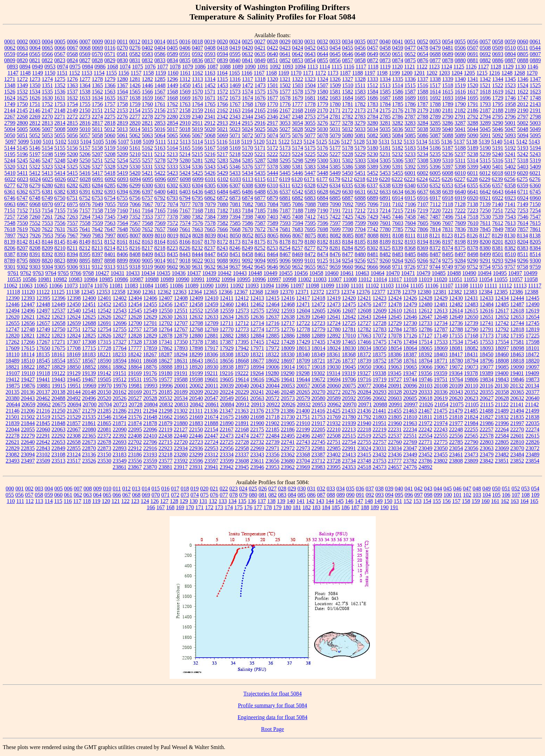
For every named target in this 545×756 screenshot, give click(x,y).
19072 (456, 367)
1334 (385, 79)
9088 (222, 261)
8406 (122, 254)
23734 (349, 461)
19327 (364, 373)
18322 (272, 354)
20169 (135, 392)
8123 (447, 235)
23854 (532, 461)
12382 (455, 292)
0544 (535, 48)
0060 (523, 42)
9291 (485, 261)
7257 (10, 217)
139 (281, 501)
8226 (185, 248)
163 (515, 501)
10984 (91, 279)
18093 (487, 348)
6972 (60, 204)
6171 (310, 179)
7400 (260, 217)
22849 (58, 448)
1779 (323, 104)
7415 (323, 217)
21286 (120, 411)
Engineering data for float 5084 (273, 717)
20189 (181, 392)
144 (330, 501)
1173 (333, 73)
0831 (135, 60)
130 (194, 501)
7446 (398, 217)
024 (243, 489)
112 (29, 501)
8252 (260, 248)
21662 (165, 417)
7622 (47, 229)
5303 (360, 160)
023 (234, 489)
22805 (502, 442)
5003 (535, 123)
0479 (435, 48)
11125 (58, 292)
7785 (398, 229)
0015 (172, 42)
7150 (535, 204)
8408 (135, 254)
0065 (48, 48)
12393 (28, 298)
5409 (535, 167)
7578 (210, 223)
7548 (10, 223)
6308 (247, 185)
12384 (486, 292)
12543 (120, 311)
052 (516, 489)
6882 (298, 198)
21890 (227, 423)
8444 (197, 254)
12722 (303, 323)
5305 (385, 160)
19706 (349, 379)
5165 (185, 148)
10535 (14, 279)
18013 (303, 348)
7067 (148, 204)
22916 (150, 448)
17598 (532, 342)
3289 (485, 123)
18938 (227, 367)
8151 (97, 242)
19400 (502, 373)
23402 (334, 454)
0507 (473, 48)
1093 (288, 67)
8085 (348, 235)
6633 (385, 192)
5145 (22, 148)
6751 (72, 198)
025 (253, 489)
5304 (373, 160)
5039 (435, 129)
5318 (523, 160)
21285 (104, 411)
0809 (10, 60)
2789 (435, 117)
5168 (222, 148)
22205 (318, 429)
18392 (425, 354)
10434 (148, 273)
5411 (22, 173)
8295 (360, 248)
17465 (349, 342)
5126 (334, 142)
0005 (60, 42)
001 (19, 489)
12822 (43, 336)
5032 (348, 129)
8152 (110, 242)
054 (535, 489)
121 (116, 501)
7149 (522, 204)
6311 (285, 185)
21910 (303, 423)
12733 (425, 323)
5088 (448, 135)
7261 (47, 217)
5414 (60, 173)
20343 (456, 392)
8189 (385, 242)
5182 (398, 148)
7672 (260, 229)
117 (77, 501)
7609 (460, 223)
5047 (510, 129)
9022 (197, 261)
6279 (35, 185)
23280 (181, 454)
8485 (410, 254)
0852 (285, 60)
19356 (425, 373)
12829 (150, 336)
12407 (165, 298)
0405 (172, 48)
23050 (441, 448)
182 (307, 507)
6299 (135, 185)
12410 (211, 298)
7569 (160, 223)
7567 (135, 223)
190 (384, 507)
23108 (58, 454)
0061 (535, 42)
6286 (122, 185)
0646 (348, 54)
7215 (398, 210)
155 (437, 501)
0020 (222, 42)
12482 (456, 304)
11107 (446, 286)
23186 (135, 454)
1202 (432, 73)
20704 (105, 404)
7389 (222, 217)
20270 (318, 392)
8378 (473, 248)
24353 (349, 467)
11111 (491, 286)
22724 (211, 442)
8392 (47, 254)
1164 (222, 73)
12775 (272, 329)
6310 (272, 185)
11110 (476, 286)
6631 (360, 192)
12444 (517, 298)
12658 (58, 323)
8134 (522, 235)
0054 (448, 42)
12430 (456, 298)
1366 (110, 85)
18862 (120, 367)
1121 (410, 67)
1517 (435, 85)
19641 (288, 379)
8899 (122, 261)
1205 (470, 73)
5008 (60, 129)
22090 (120, 429)
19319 (349, 373)
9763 (38, 273)
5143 (534, 142)
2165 (260, 110)
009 (97, 489)
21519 (43, 417)
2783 (360, 117)
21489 (502, 411)
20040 (242, 386)
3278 (348, 123)
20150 (104, 392)
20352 (471, 392)
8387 (10, 254)
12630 (165, 317)
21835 (517, 417)
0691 (473, 54)
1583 (360, 92)
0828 (97, 60)
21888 (211, 423)
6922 (498, 198)
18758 (395, 361)
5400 (485, 167)
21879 (165, 423)
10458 (316, 273)
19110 (28, 373)
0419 (235, 48)
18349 (318, 354)
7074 (173, 204)
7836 (460, 229)
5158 (97, 148)
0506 (460, 48)
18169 (73, 354)
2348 (298, 117)
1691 (423, 98)
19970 (105, 386)
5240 (498, 154)
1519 (460, 85)
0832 (147, 60)
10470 (393, 273)
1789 (448, 104)
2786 (398, 117)
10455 (286, 273)
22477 (257, 436)
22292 (58, 436)
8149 (85, 242)
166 (151, 507)
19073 (471, 367)
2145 (22, 110)
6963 (10, 204)
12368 (256, 292)
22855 (74, 448)
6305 (210, 185)
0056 (473, 42)
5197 (35, 154)
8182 (323, 242)
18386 (394, 354)
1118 (373, 67)
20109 (456, 386)
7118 (448, 204)
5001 (510, 123)
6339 (398, 185)
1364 (85, 85)
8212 (85, 248)
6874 (247, 198)
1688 (398, 98)
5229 (360, 154)
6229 (485, 179)
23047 (410, 448)
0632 (247, 54)
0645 (335, 54)
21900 (257, 423)
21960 (395, 423)
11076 (101, 286)
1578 (298, 92)
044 (438, 489)
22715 (165, 442)
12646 (410, 317)
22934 (181, 448)
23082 (13, 454)
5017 (172, 129)
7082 (248, 204)
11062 (11, 286)
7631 (60, 229)
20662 (44, 404)
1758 (122, 104)
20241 (257, 392)
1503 (298, 85)
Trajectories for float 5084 (272, 694)
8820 (47, 261)
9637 (235, 267)
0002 (22, 42)
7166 (172, 210)
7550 (22, 223)
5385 (335, 167)
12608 (364, 311)
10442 (225, 273)
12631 (181, 317)
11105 (417, 286)
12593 (288, 311)
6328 (310, 185)
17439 (334, 342)
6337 (373, 185)
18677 (257, 361)
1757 (110, 104)
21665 (181, 417)
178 (268, 507)
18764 (425, 361)
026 (263, 489)
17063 (364, 336)
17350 (181, 342)
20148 (89, 392)
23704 (303, 461)
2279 (160, 117)
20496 (89, 398)
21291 (135, 411)
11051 (455, 279)
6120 (297, 179)
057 (29, 495)
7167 (185, 210)
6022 (10, 179)
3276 (323, 123)
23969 (303, 467)
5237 (460, 154)
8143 (35, 242)
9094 (260, 261)
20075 (349, 386)
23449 (410, 454)
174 (229, 507)
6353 (448, 185)
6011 (473, 173)
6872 (222, 198)
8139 (10, 242)
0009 (97, 42)
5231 (385, 154)
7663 (197, 229)
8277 (310, 248)
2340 (197, 117)
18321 (257, 354)
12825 (89, 336)
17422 (272, 342)
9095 (272, 261)
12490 (532, 304)
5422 (160, 173)
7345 (110, 217)
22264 (502, 429)
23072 (532, 448)
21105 (472, 404)
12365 (210, 292)
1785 (398, 104)
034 (341, 489)
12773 (242, 329)
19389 (486, 373)
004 (49, 489)
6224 (422, 179)
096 (409, 495)
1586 (398, 92)
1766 (222, 104)
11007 (335, 279)
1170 (296, 73)
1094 (300, 67)
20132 (517, 386)
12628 (135, 317)
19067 (441, 367)
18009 (288, 348)
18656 (227, 361)
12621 (28, 317)
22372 (104, 436)
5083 (385, 135)
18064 (410, 348)
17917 (211, 348)
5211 (147, 154)
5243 (535, 154)
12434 (502, 298)
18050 (380, 348)
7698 (323, 229)
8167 (197, 242)
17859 (150, 348)
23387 (318, 454)
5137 (459, 142)
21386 (287, 411)
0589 (172, 54)
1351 (47, 85)
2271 (60, 117)
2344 (247, 117)
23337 (242, 454)
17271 (58, 342)
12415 (272, 298)
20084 (380, 386)
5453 (385, 173)
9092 (247, 261)
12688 (89, 323)
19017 (303, 367)
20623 (471, 398)
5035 (385, 129)
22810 (517, 442)
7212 (360, 210)
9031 (210, 261)
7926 (35, 235)
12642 (349, 317)
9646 (272, 267)
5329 (122, 167)
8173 (235, 242)
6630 (348, 192)
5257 (147, 160)
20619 (441, 398)
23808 (456, 461)
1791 (473, 104)
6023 (23, 179)
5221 (260, 154)
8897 (97, 261)
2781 (335, 117)
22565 (471, 436)
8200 (485, 242)
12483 (471, 304)
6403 (185, 192)
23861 (120, 467)
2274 (97, 117)
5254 (122, 160)
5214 (185, 154)
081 (263, 495)
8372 (435, 248)
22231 (395, 429)
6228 (472, 179)
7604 (410, 223)
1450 (185, 85)
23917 (181, 467)
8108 (398, 235)
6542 (298, 192)
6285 (110, 185)
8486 (423, 254)
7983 (98, 235)
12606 (334, 311)
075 (204, 495)
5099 (23, 142)
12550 (165, 311)
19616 (257, 379)
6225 (435, 179)
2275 (110, 117)
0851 (272, 60)
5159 (110, 148)
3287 (460, 123)
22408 (135, 436)
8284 (348, 248)
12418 (318, 298)
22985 (334, 448)
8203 (510, 242)
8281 (335, 248)
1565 (135, 92)
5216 (210, 154)
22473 (227, 436)
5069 (222, 135)
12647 (425, 317)
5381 (298, 167)
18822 (28, 367)
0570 (97, 54)
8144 (47, 242)
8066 (285, 235)
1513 (385, 85)
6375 (35, 192)
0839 (222, 60)
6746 (10, 198)
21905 (288, 423)
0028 (272, 42)
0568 (72, 54)
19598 (196, 379)
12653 (517, 317)
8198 (460, 242)
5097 (11, 142)
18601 (135, 361)
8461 (260, 254)
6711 (523, 192)
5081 (360, 135)
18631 (181, 361)
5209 (122, 154)
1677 (272, 98)
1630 (47, 98)
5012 (110, 129)
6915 (410, 198)
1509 (335, 85)
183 (316, 507)
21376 (257, 411)
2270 (47, 117)
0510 (510, 48)
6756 (135, 198)
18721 (318, 361)
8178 (285, 242)
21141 (517, 404)
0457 (373, 48)
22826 (532, 442)
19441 (43, 379)
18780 (456, 361)
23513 (58, 461)
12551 (181, 311)
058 (39, 495)
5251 (97, 160)
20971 (365, 404)
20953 (319, 404)
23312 (211, 454)
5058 (97, 135)
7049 (98, 204)
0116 (110, 48)
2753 (310, 117)
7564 (122, 223)
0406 (185, 48)
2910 (185, 123)
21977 (456, 423)
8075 (310, 235)
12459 (211, 304)
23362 (288, 454)
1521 (485, 85)
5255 (135, 160)
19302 (318, 373)
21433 (349, 411)
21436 (364, 411)
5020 (210, 129)
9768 (88, 273)
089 (341, 495)
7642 (97, 229)
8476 (335, 254)
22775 (441, 442)
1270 (532, 73)
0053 (435, 42)
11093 (252, 286)
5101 (48, 142)
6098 (185, 179)
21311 (196, 411)
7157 (85, 210)
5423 (172, 173)
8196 (435, 242)
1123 (434, 67)
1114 (325, 67)
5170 (247, 148)
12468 (288, 304)
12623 (58, 317)
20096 (410, 386)
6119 (284, 179)
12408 (181, 298)
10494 (485, 273)
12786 (425, 329)
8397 (97, 254)
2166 (272, 110)
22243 (441, 429)
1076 (150, 67)
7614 (523, 223)
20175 (150, 392)
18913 (181, 367)
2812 (35, 123)
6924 (523, 198)
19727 (395, 379)
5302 (348, 160)
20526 (120, 398)
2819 (122, 123)
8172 (222, 242)
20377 (532, 392)
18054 (395, 348)
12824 (74, 336)
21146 (13, 411)
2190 (523, 110)
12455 (150, 304)
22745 (318, 442)
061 (68, 495)
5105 (98, 142)
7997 (110, 235)
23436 (395, 454)
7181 (210, 210)
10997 (274, 279)
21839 (13, 423)
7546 (523, 217)
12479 (410, 304)
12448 (43, 304)
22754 (349, 442)
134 (233, 501)
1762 (172, 104)
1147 (13, 73)
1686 (373, 98)
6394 (122, 192)
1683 (335, 98)
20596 (364, 398)
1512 (373, 85)
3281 (385, 123)
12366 (226, 292)
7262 (60, 217)
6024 (35, 179)
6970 (48, 204)
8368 (410, 248)
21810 (410, 417)
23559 (150, 461)
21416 (318, 411)
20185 (165, 392)
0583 (147, 54)
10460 (332, 273)
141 (301, 501)
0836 (197, 60)
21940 (364, 423)
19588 (181, 379)
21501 (13, 417)
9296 (523, 261)
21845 (43, 423)
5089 (460, 135)
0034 (348, 42)
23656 (272, 461)
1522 (498, 85)
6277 (10, 185)
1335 (398, 79)
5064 (160, 135)
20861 (212, 404)
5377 (260, 167)
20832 (166, 404)
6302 (172, 185)
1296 (172, 79)
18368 (349, 354)
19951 (74, 386)
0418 (222, 48)
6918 (448, 198)
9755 (497, 267)
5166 (197, 148)
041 (409, 489)
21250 (58, 411)
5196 (22, 154)
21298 (165, 411)
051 (506, 489)
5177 (335, 148)
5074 (272, 135)
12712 (242, 323)
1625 (22, 98)
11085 (161, 286)
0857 (348, 60)
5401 (498, 167)
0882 (485, 60)
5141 (509, 142)
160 (486, 501)
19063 (395, 367)
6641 (473, 192)
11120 (28, 292)
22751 (334, 442)
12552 (196, 311)
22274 (532, 429)
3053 (285, 123)
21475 (440, 411)
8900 (135, 261)
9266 (423, 261)
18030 (349, 348)
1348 (10, 85)
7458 (410, 217)
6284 (97, 185)
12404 (135, 298)
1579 (310, 92)
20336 (441, 392)
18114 (28, 354)
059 (49, 495)
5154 (47, 148)
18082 (471, 348)
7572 (172, 223)
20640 (532, 398)
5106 (111, 142)
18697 (288, 361)
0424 (298, 48)
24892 (425, 467)
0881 (473, 60)
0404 (160, 48)
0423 (285, 48)
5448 (323, 173)
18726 (334, 361)
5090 (473, 135)
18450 (486, 354)
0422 (272, 48)
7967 (73, 235)
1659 (147, 98)
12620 (13, 317)
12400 (89, 298)
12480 (425, 304)
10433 (133, 273)
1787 (423, 104)
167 (161, 507)
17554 (502, 342)
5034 (373, 129)
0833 (160, 60)
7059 (123, 204)
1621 (510, 92)
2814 (60, 123)
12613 (441, 311)
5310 (448, 160)
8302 (373, 248)
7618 (10, 229)
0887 (510, 60)
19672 (318, 379)
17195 (517, 336)
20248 (288, 392)
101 (457, 495)
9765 (63, 273)
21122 (502, 404)
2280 (172, 117)
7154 (47, 210)
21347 (226, 411)
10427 (102, 273)
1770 (272, 104)
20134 (532, 386)
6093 (123, 179)
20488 (58, 398)
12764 (165, 329)
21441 (379, 411)
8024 (185, 235)
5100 (36, 142)
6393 (110, 192)
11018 (410, 279)
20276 (349, 392)
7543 (510, 217)
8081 (323, 235)
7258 (22, 217)
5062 (135, 135)
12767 (181, 329)
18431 (471, 354)
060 (58, 495)
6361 (10, 192)
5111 (161, 142)
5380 (285, 167)
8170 (210, 242)
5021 (222, 129)
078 (234, 495)
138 (271, 501)
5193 (523, 148)
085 (302, 495)
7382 (197, 217)
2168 (298, 110)
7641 (85, 229)
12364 (195, 292)
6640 (460, 192)
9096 (285, 261)
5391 (398, 167)
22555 (441, 436)
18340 (303, 354)
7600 (373, 223)
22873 (104, 448)
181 (297, 507)
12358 (119, 292)
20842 (197, 404)
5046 (498, 129)
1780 (335, 104)
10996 (259, 279)
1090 (250, 67)
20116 (486, 386)
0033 (335, 42)
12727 (364, 323)
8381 (498, 248)
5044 (473, 129)
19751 (441, 379)
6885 (335, 198)
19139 (89, 373)
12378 (394, 292)
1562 (97, 92)
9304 (48, 267)
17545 (471, 342)
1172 (321, 73)
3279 (360, 123)
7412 (310, 217)
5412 (35, 173)
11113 (520, 286)
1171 (308, 73)
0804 (510, 54)
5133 (409, 142)
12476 (364, 304)
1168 (271, 73)
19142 (104, 373)
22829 (13, 448)
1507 (323, 85)
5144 (10, 148)
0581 (122, 54)
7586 (247, 223)
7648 (122, 229)
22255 (471, 429)
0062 (10, 48)
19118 (43, 373)
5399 (473, 167)
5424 (185, 173)
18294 (180, 354)
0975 (75, 67)
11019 (425, 279)
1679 (298, 98)
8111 (410, 235)
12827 (120, 336)
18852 (89, 367)
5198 (47, 154)
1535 (47, 92)
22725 (227, 442)
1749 (10, 104)
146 (349, 501)
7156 (72, 210)
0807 (535, 54)
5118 (234, 142)
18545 (43, 361)
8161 (122, 242)
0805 (523, 54)
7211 (347, 210)
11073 (71, 286)
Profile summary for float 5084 (272, 705)
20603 (395, 398)
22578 (487, 436)
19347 (410, 373)
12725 (349, 323)
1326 (335, 79)
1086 (200, 67)
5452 (373, 173)
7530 (485, 217)
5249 (72, 160)
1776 (285, 104)
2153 (122, 110)
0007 (85, 42)
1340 (460, 79)
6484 (222, 192)
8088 (373, 235)
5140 (497, 142)
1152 (75, 73)
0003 (35, 42)
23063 (487, 448)
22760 (395, 442)
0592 (197, 54)
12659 (74, 323)
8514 (535, 254)
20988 (380, 404)
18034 (364, 348)
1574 (247, 92)
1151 (62, 73)
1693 (448, 98)
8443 (185, 254)
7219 (423, 210)
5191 (498, 148)
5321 (22, 167)
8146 (72, 242)
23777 (395, 461)
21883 (196, 423)
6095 (148, 179)
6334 (335, 185)
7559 (97, 223)
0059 (510, 42)
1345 (510, 79)
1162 (198, 73)
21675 (227, 417)
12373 (333, 292)
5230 (373, 154)
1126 (471, 67)
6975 (73, 204)
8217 (147, 248)
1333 (373, 79)
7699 (335, 229)
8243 (222, 248)
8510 (510, 254)
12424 (395, 298)
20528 (150, 398)
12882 (227, 336)
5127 (347, 142)
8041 (223, 235)
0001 (10, 42)
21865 (104, 423)
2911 (197, 123)
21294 (150, 411)
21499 (532, 411)
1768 (247, 104)
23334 (227, 454)
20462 (43, 398)
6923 (510, 198)
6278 (22, 185)
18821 (13, 367)
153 (417, 501)
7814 (435, 229)
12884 (257, 336)
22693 (120, 442)
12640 (318, 317)
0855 (323, 60)
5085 (410, 135)
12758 (150, 329)
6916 (423, 198)
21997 (517, 423)
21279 (89, 411)
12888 (303, 336)
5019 (197, 129)
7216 (410, 210)
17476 (395, 342)
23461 (456, 454)
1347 (535, 79)
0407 (197, 48)
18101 (532, 348)
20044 (272, 386)
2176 (398, 110)
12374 (348, 292)
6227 (460, 179)
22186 (288, 429)
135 (242, 501)
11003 (320, 279)
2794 (485, 117)
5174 (298, 148)
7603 (398, 223)
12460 (227, 304)
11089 (192, 286)
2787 (410, 117)
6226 (447, 179)
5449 (335, 173)
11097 (297, 286)
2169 (310, 110)
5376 (247, 167)
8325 (385, 248)
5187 (448, 148)
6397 (147, 192)
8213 (97, 248)
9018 (185, 261)
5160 (122, 148)
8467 (285, 254)
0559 (10, 54)
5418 (110, 173)
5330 (135, 167)
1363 (72, 85)
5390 (385, 167)
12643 (364, 317)
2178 (410, 110)
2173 (360, 110)
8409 (147, 254)
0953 (50, 67)
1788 (435, 104)
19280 (272, 373)
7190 (323, 210)
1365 (97, 85)
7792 (410, 229)
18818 (517, 361)
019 (195, 489)
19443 (58, 379)
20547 (211, 398)
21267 (74, 411)
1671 (210, 98)
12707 (181, 323)
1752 (47, 104)
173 (219, 507)
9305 (60, 267)
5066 (185, 135)
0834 (172, 60)
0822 (47, 60)
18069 (441, 348)
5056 (72, 135)
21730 (288, 417)
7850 (510, 229)
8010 (160, 235)
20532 (165, 398)
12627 (120, 317)
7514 (460, 217)
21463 (410, 411)
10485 (439, 273)
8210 (60, 248)
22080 (89, 429)
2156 (160, 110)
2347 (285, 117)
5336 (197, 167)
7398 (247, 217)
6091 (98, 179)
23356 (272, 454)
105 (496, 495)
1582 (348, 92)
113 (39, 501)
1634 (97, 98)
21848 (58, 423)
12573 (242, 311)
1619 (498, 92)
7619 (22, 229)
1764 (197, 104)
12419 (334, 298)
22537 (395, 436)
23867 (135, 467)
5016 (160, 129)
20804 (151, 404)
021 (214, 489)
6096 (160, 179)
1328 (360, 79)
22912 (135, 448)
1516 (423, 85)
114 (48, 501)
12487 (517, 304)
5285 (247, 160)
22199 (303, 429)
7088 (310, 204)
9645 (260, 267)
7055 (110, 204)
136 (252, 501)
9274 (435, 261)
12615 (471, 311)
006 (68, 489)
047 (467, 489)
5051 (22, 135)
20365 (517, 392)
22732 (257, 442)
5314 (473, 160)
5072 (247, 135)
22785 (456, 442)
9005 (147, 261)
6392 (97, 192)
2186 (473, 110)
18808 (502, 361)
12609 (380, 311)
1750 (22, 104)
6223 (410, 179)
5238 (473, 154)
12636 (257, 317)
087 (321, 495)
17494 (410, 342)
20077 (364, 386)
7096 (373, 204)
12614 (456, 311)
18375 (379, 354)
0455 (348, 48)
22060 (43, 429)
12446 (13, 304)
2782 (348, 117)
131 (203, 501)
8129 (497, 235)
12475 (349, 304)
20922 (273, 404)
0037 (373, 42)
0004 (47, 42)
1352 (60, 85)
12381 (440, 292)
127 (164, 501)
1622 (523, 92)
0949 (38, 67)
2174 (373, 110)
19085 (502, 367)
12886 (288, 336)
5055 (60, 135)
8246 (235, 248)
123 (135, 501)
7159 (110, 210)
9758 (522, 267)
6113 (248, 179)
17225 (532, 336)
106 (506, 495)
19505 (104, 379)
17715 (89, 348)
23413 (349, 454)
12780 (334, 329)
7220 (435, 210)
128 (174, 501)
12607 (349, 311)
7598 (348, 223)
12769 (211, 329)
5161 (135, 148)
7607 (448, 223)
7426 (360, 217)
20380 (13, 398)
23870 (150, 467)
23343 (257, 454)
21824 (471, 417)
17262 (13, 342)
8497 (460, 254)
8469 (298, 254)
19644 (303, 379)
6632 (373, 192)
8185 (360, 242)
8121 (435, 235)
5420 (135, 173)
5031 (335, 129)
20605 (410, 398)
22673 (89, 442)
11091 (222, 286)
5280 (185, 160)
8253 (272, 248)
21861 (89, 423)
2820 (135, 123)
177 (258, 507)
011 (117, 489)
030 (302, 489)
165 (534, 501)
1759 (135, 104)
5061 (122, 135)
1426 (135, 85)
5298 (298, 160)
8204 (523, 242)
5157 (85, 148)
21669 (196, 417)
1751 (35, 104)
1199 (394, 73)
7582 (222, 223)
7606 (435, 223)
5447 (310, 173)
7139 (485, 204)
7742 (373, 229)
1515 (410, 85)
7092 (348, 204)
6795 (197, 198)
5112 (173, 142)
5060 (110, 135)
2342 (222, 117)
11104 (402, 286)
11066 (56, 286)
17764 (120, 348)
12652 (502, 317)
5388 (360, 167)
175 (238, 507)
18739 (364, 361)
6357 (498, 185)
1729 (498, 98)
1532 (22, 92)
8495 (448, 254)
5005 (22, 129)
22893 (120, 448)
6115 (260, 179)
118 (87, 501)
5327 (97, 167)
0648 (360, 54)
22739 (272, 442)
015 (156, 489)
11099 (327, 286)
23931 (196, 467)
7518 (473, 217)
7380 (185, 217)
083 (282, 495)
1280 (122, 79)
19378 (471, 373)
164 (524, 501)
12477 (380, 304)
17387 (227, 342)
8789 (10, 261)
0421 (260, 48)
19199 (196, 373)
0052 (423, 42)
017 (175, 489)
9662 (360, 267)
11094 (267, 286)
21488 (486, 411)
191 (394, 507)
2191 (535, 110)
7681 (285, 229)
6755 (122, 198)
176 (248, 507)
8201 (498, 242)
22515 (349, 436)
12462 (257, 304)
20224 (227, 392)
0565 (35, 54)
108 (526, 495)
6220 (385, 179)
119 (96, 501)
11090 (207, 286)
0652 (410, 54)
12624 (74, 317)
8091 (385, 235)
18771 (441, 361)
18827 (43, 367)
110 (11, 501)
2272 (72, 117)
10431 (117, 273)
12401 (104, 298)
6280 (47, 185)
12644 (380, 317)
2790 (448, 117)
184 (326, 507)
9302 (23, 267)
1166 (247, 73)
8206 (10, 248)
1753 (60, 104)
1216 (495, 73)
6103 (235, 179)
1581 (335, 92)
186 (345, 507)
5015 (147, 129)
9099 (298, 261)
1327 (348, 79)
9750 (460, 267)
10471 (408, 273)
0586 (160, 54)
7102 (398, 204)
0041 (398, 42)
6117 (272, 179)
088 (331, 495)
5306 (398, 160)
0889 (535, 60)
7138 (472, 204)
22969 (257, 448)
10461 (347, 273)
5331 (147, 167)
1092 (275, 67)
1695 (473, 98)
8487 (435, 254)
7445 (385, 217)
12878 (165, 336)
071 (165, 495)
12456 (165, 304)
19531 (135, 379)
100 (448, 495)
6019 (510, 173)
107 (516, 495)
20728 (136, 404)
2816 (85, 123)
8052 (248, 235)
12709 (211, 323)
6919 (460, 198)
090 (350, 495)
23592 (181, 461)
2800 (22, 123)
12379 (409, 292)
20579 (303, 398)
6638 (435, 192)
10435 (163, 273)
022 (224, 489)
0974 (63, 67)
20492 (74, 398)
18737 (349, 361)
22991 (349, 448)
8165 (172, 242)
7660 (172, 229)
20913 (258, 404)
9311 (85, 267)
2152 (110, 110)
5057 (85, 135)
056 (19, 495)
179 (277, 507)
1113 (313, 67)
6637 (423, 192)
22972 (288, 448)
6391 (85, 192)
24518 (364, 467)
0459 (398, 48)
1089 (238, 67)
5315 (485, 160)
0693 (498, 54)
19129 (74, 373)
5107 (123, 142)
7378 (172, 217)
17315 (104, 342)
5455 (398, 173)
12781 (349, 329)
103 (477, 495)
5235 (435, 154)
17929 (227, 348)
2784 (373, 117)
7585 (235, 223)
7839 (473, 229)
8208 (35, 248)
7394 (235, 217)
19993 (151, 386)
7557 (72, 223)
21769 (334, 417)
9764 (51, 273)
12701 (150, 323)
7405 (285, 217)
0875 (410, 60)
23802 (441, 461)
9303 (35, 267)
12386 (516, 292)
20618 (425, 398)
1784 (385, 104)
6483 (210, 192)
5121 (271, 142)
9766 (76, 273)
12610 (395, 311)
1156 (124, 73)
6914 (398, 198)
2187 (485, 110)
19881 (43, 386)
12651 (487, 317)
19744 (410, 379)
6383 (72, 192)
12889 (318, 336)
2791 (460, 117)
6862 (210, 198)
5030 (323, 129)
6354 (460, 185)
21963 (410, 423)
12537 (58, 311)
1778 (310, 104)
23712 (318, 461)
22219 (380, 429)
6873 (235, 198)
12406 (150, 298)
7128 (460, 204)
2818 (110, 123)
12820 (13, 336)
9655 (310, 267)
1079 (188, 67)
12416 (288, 298)
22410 (150, 436)
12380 (424, 292)
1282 (147, 79)
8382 (510, 248)
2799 (10, 123)
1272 (22, 79)
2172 (348, 110)
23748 (364, 461)
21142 (532, 404)
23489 (532, 454)
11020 (440, 279)
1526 (10, 92)
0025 (247, 42)
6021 (535, 173)
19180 (165, 373)
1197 (370, 73)
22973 (303, 448)
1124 (446, 67)
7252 (510, 210)
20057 (303, 386)
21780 (349, 417)
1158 (148, 73)
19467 (89, 379)
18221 (104, 354)
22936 (196, 448)
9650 (285, 267)
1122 (422, 67)
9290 (473, 261)
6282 (72, 185)
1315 (222, 79)
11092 (237, 286)
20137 (43, 392)
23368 (303, 454)
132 (213, 501)
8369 (423, 248)
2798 (535, 117)
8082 (335, 235)
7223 (473, 210)
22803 (487, 442)
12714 (257, 323)
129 (184, 501)
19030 (334, 367)
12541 (89, 311)
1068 (113, 67)
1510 (348, 85)
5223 (285, 154)
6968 (35, 204)
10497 (515, 273)
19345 (394, 373)
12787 (441, 329)
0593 (210, 54)
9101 (310, 261)
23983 (318, 467)
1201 (420, 73)
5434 (247, 173)
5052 (35, 135)
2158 (185, 110)
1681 (310, 98)
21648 (150, 417)
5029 (310, 129)
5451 (360, 173)
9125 (323, 261)
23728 (334, 461)
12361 (149, 292)
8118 (422, 235)
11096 (282, 286)
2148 (60, 110)
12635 (242, 317)
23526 (89, 461)
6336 (360, 185)
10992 (213, 279)
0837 (210, 60)
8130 (510, 235)
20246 (272, 392)
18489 (13, 361)
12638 (288, 317)
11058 (531, 279)
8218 (160, 248)
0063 (23, 48)
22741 (288, 442)
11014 (380, 279)
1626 (35, 98)
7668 (235, 229)
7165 (160, 210)
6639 (448, 192)
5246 (35, 160)
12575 (257, 311)
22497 (318, 436)
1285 (160, 79)
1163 (210, 73)
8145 (60, 242)
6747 (22, 198)
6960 (535, 198)
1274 (47, 79)
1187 (345, 73)
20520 (104, 398)
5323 (47, 167)
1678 (285, 98)
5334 (185, 167)
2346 (272, 117)
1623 (535, 92)
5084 (398, 135)
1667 (160, 98)
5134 (422, 142)
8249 (247, 248)
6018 (497, 173)
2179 (423, 110)
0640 (272, 54)
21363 (242, 411)
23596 (196, 461)
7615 (535, 223)
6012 (485, 173)
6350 (423, 185)
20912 (243, 404)
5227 (335, 154)
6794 (185, 198)
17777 (135, 348)
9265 (410, 261)
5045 (485, 129)
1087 (213, 67)
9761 (13, 273)
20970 (350, 404)
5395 (423, 167)
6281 (60, 185)
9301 (10, 267)
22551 (410, 436)
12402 (120, 298)
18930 (211, 367)
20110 (471, 386)
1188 (357, 73)
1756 (97, 104)
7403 (272, 217)
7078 (198, 204)
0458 (385, 48)
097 (418, 495)
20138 (58, 392)
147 (359, 501)
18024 (334, 348)
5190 (485, 148)
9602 (172, 267)
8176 (272, 242)
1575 (260, 92)
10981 (45, 279)
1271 (10, 79)
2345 (260, 117)
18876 (150, 367)
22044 (13, 429)
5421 (147, 173)
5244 (10, 160)
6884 (323, 198)
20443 (28, 398)
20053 (288, 386)
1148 (25, 73)
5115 (210, 142)
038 (380, 489)
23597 (211, 461)
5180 (373, 148)
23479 (487, 454)
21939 (349, 423)
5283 (222, 160)
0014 (160, 42)
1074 (125, 67)
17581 (517, 342)
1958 (510, 104)
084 (292, 495)
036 (360, 489)
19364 (456, 373)
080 (253, 495)
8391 (35, 254)
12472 (318, 304)
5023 (235, 129)
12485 (502, 304)
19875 (13, 386)
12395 (43, 298)
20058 (318, 386)
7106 (410, 204)
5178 (348, 148)
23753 (380, 461)
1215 (482, 73)
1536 (60, 92)
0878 (448, 60)
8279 (323, 248)
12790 (471, 329)
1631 (60, 98)
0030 (298, 42)
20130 (502, 386)
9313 (110, 267)
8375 (460, 248)
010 (107, 489)
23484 (517, 454)
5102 (61, 142)
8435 (172, 254)
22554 (425, 436)
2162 (222, 110)
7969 (85, 235)
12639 (303, 317)
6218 (360, 179)
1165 (234, 73)
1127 (483, 67)
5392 (410, 167)
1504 (310, 85)
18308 (226, 354)
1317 (247, 79)
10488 (454, 273)
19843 (502, 379)
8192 (398, 242)
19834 (487, 379)
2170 (323, 110)
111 (20, 501)
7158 (97, 210)
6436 (197, 192)
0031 (310, 42)
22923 (165, 448)
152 (408, 501)
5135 (434, 142)
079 (243, 495)
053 (526, 489)
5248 (60, 160)
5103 (73, 142)
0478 (423, 48)
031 (311, 489)
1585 (385, 92)
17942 (242, 348)
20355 (487, 392)
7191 (335, 210)
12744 (517, 323)
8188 (373, 242)
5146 (35, 148)
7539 (498, 217)
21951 (380, 423)
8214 (110, 248)
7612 (498, 223)
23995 (334, 467)
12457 (181, 304)
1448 (160, 85)
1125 (459, 67)
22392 (120, 436)
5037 (410, 129)
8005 (123, 235)
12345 (88, 292)
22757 (380, 442)
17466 (364, 342)
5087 (435, 135)
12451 (89, 304)
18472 (532, 354)
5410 (10, 173)
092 (370, 495)
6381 (47, 192)
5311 (460, 160)
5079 (335, 135)
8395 (85, 254)
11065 (40, 286)
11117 (535, 286)
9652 (298, 267)
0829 (110, 60)
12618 (517, 311)
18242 (135, 354)
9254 (348, 261)
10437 (194, 273)
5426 (210, 173)
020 (204, 489)
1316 (235, 79)
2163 (235, 110)
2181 (448, 110)
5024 (247, 129)
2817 (97, 123)
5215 (197, 154)
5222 (272, 154)
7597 (335, 223)
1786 (410, 104)
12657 (43, 323)
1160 (173, 73)
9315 (122, 267)
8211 (72, 248)
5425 (197, 173)
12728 (380, 323)
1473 (260, 85)
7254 (535, 210)
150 (388, 501)
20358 (502, 392)
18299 (196, 354)
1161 (185, 73)
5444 (272, 173)
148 (369, 501)
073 (185, 495)
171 (200, 507)
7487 (435, 217)
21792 (364, 417)
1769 (260, 104)
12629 (150, 317)
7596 (323, 223)
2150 (85, 110)
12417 (303, 298)
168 (170, 507)
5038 (423, 129)
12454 (135, 304)
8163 (147, 242)
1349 (22, 85)
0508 (485, 48)
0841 (247, 60)
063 (88, 495)
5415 (72, 173)
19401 (517, 373)
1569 (185, 92)
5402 (510, 167)
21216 (43, 411)
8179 (298, 242)
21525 (58, 417)
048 (477, 489)
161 (495, 501)
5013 (122, 129)
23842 (487, 461)
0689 (448, 54)
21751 (303, 417)
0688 (435, 54)
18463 (517, 354)
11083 (131, 286)
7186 (272, 210)
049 (487, 489)
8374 (448, 248)
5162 (147, 148)
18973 (242, 367)
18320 (242, 354)
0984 (88, 67)
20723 (120, 404)
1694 (460, 98)
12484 (487, 304)
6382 (60, 192)
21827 (487, 417)
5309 (435, 160)
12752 (89, 329)
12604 (303, 311)
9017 (172, 261)
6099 (198, 179)
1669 (185, 98)
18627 (165, 361)
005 (58, 489)
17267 (43, 342)
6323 (298, 185)
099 (438, 495)
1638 (135, 98)
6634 (398, 192)
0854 (310, 60)
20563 (257, 398)
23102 (43, 454)
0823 (60, 60)
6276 (535, 179)
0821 (35, 60)
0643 (310, 54)
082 (272, 495)
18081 (456, 348)
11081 (116, 286)
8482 (385, 254)
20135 (13, 392)
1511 (360, 85)
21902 (272, 423)
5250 (85, 160)
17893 (181, 348)
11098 (312, 286)
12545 (135, 311)
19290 (287, 373)
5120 (259, 142)
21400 (303, 411)
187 (355, 507)
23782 (410, 461)
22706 (150, 442)
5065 (172, 135)
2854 (172, 123)
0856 (335, 60)
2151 (97, 110)
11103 (387, 286)
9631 (197, 267)
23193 (150, 454)
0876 (423, 60)
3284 (423, 123)
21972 (425, 423)
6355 (473, 185)
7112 (435, 204)
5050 (10, 135)
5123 (296, 142)
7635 (72, 229)
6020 (522, 173)
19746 (425, 379)
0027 (260, 42)
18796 (487, 361)
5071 (235, 135)
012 (127, 489)
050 (496, 489)
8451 (235, 254)
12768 (196, 329)
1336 (410, 79)
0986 (100, 67)
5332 (160, 167)
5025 (260, 129)
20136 (28, 392)
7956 (60, 235)
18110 (13, 354)
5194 (535, 148)
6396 (135, 192)
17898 (196, 348)
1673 (235, 98)
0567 (60, 54)
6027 (73, 179)
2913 (222, 123)
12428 (425, 298)
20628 (502, 398)
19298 (303, 373)
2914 (235, 123)
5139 (484, 142)
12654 (532, 317)
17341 (165, 342)
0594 (222, 54)
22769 (410, 442)
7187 (285, 210)
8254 (285, 248)
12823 (58, 336)
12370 (287, 292)
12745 (532, 323)
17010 (349, 336)
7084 (273, 204)
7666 (222, 229)
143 (320, 501)
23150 (104, 454)
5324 (60, 167)
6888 (360, 198)
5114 (197, 142)
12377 (379, 292)
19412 (13, 379)
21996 (502, 423)
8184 (348, 242)
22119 (165, 429)
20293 (380, 392)
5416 (85, 173)
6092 (110, 179)
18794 (471, 361)
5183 (410, 148)
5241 (510, 154)
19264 (257, 373)
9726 (410, 267)
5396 (435, 167)
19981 (135, 386)
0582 (135, 54)
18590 (104, 361)
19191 (181, 373)
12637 (272, 317)
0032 (323, 42)
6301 (160, 185)
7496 (448, 217)
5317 (510, 160)
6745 (535, 192)
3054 (298, 123)
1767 (235, 104)
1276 (72, 79)
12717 (288, 323)
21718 (272, 417)
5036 (398, 129)
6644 (510, 192)
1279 (110, 79)
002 (29, 489)
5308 (423, 160)
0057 (485, 42)
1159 (160, 73)
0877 (435, 60)
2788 (423, 117)
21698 (257, 417)
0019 (210, 42)
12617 (502, 311)
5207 (97, 154)
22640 (28, 442)
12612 (425, 311)
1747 (523, 98)
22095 (135, 429)
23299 (196, 454)
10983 (75, 279)
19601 (211, 379)
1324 (323, 79)
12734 (441, 323)
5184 (423, 148)
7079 (210, 204)
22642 (43, 442)
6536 (272, 192)
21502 (28, 417)
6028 (85, 179)
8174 (247, 242)
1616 (460, 92)
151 (398, 501)
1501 (272, 85)
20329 (410, 392)
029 (292, 489)
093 (380, 495)
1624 (10, 98)
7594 (298, 223)
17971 (257, 348)
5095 (535, 135)
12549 (150, 311)
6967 (23, 204)
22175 (257, 429)
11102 (372, 286)
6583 (310, 192)
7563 (110, 223)
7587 (260, 223)
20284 (364, 392)
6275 (522, 179)
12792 (502, 329)
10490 (469, 273)
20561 (242, 398)
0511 (523, 48)
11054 (486, 279)
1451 (197, 85)
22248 (456, 429)
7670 (247, 229)
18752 (380, 361)
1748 (535, 98)
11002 (305, 279)
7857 (523, 229)
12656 (28, 323)
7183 (235, 210)
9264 (398, 261)
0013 (147, 42)
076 (214, 495)
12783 (380, 329)
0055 (460, 42)
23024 (364, 448)
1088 (225, 67)
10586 (30, 279)
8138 (535, 235)
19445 (74, 379)
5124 (309, 142)
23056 (471, 448)
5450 (348, 173)
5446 (298, 173)
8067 (298, 235)
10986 (121, 279)
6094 (135, 179)
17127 (425, 336)
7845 (485, 229)
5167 (210, 148)
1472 (247, 85)
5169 (235, 148)
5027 (285, 129)
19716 (364, 379)
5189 (473, 148)
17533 (441, 342)
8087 (360, 235)
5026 (272, 129)
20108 (441, 386)
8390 (22, 254)
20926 (288, 404)
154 (427, 501)
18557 (74, 361)
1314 (210, 79)
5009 (72, 129)
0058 (498, 42)
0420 (247, 48)
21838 (532, 417)
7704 (360, 229)
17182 (502, 336)
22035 (532, 423)
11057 (516, 279)
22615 (532, 436)
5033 (360, 129)
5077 (310, 135)
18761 (410, 361)
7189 (310, 210)
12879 (181, 336)
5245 (22, 160)
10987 (137, 279)
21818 (456, 417)
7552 (35, 223)
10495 (500, 273)
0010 (110, 42)
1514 (398, 85)
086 (311, 495)
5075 (285, 135)
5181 (385, 148)
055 (10, 495)
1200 (407, 73)
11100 (343, 286)
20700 (90, 404)
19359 (440, 373)
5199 (60, 154)
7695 (310, 229)
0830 (122, 60)
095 (399, 495)
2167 (285, 110)
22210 (334, 429)
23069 (502, 448)
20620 (456, 398)
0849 (260, 60)
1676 (260, 98)
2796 (510, 117)
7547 (535, 217)
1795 (498, 104)
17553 (487, 342)
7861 (535, 229)
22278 (13, 436)
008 (88, 489)
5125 (322, 142)
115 (58, 501)
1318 (260, 79)
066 (117, 495)
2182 (460, 110)
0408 (210, 48)
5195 (10, 154)
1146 (533, 67)
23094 (28, 454)
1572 (222, 92)
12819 (532, 329)
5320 (10, 167)
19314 (333, 373)
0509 (498, 48)
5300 (323, 160)
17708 (74, 348)
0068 (85, 48)
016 (165, 489)
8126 (472, 235)
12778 (303, 329)
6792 (160, 198)
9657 (323, 267)
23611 (257, 461)
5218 (235, 154)
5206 (85, 154)
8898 (110, 261)
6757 (147, 198)
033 (331, 489)
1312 (185, 79)
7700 (348, 229)
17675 (58, 348)
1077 (163, 67)
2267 (10, 117)
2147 (47, 110)
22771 (425, 442)
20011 (212, 386)
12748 (28, 329)
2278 (147, 117)
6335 (348, 185)
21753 (318, 417)
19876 (28, 386)
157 (456, 501)
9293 (498, 261)
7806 (423, 229)
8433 (160, 254)
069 (146, 495)
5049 (535, 129)
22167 (227, 429)
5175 (310, 148)
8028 (198, 235)
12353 (103, 292)
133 (223, 501)
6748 (35, 198)
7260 (35, 217)
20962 (334, 404)
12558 (211, 311)
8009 (148, 235)
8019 (173, 235)
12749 (43, 329)
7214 (385, 210)
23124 (74, 454)
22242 (425, 429)
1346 (523, 79)
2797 (523, 117)
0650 (385, 54)
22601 (517, 436)
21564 (120, 417)
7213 (373, 210)
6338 (385, 185)
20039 (227, 386)
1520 (473, 85)
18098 (517, 348)
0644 (323, 54)
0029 (285, 42)
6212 (347, 179)
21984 (471, 423)
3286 (448, 123)
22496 (303, 436)
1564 (122, 92)
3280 (373, 123)
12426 (410, 298)
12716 (272, 323)
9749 (447, 267)
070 (156, 495)
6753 (97, 198)
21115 (487, 404)
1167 (259, 73)
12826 (104, 336)
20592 (349, 398)
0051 (410, 42)
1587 (410, 92)
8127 (485, 235)
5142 (522, 142)
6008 (448, 173)
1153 (87, 73)
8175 (260, 242)
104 (487, 495)
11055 (501, 279)
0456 (360, 48)
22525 (380, 436)
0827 (85, 60)
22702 (135, 442)
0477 (410, 48)
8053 (260, 235)
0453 (323, 48)
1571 (210, 92)
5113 (185, 142)
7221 (448, 210)
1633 (85, 98)
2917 (272, 123)
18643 (196, 361)
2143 (535, 104)
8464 (272, 254)
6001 (410, 173)
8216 (135, 248)
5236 (448, 154)
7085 (285, 204)
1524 (523, 85)
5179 (360, 148)
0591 (185, 54)
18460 (502, 354)
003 (39, 489)
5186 (435, 148)
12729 (395, 323)
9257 (373, 261)
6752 (85, 198)
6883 (310, 198)
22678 (104, 442)
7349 (122, 217)
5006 (35, 129)
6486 (247, 192)
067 (127, 495)
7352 (135, 217)
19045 (349, 367)
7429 (373, 217)
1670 (197, 98)
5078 (323, 135)
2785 (385, 117)
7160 (122, 210)
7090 (335, 204)
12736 (456, 323)
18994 (257, 367)
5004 (10, 129)
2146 (35, 110)
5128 (359, 142)
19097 (532, 367)
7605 (423, 223)
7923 (23, 235)
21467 (425, 411)
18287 (165, 354)
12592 (272, 311)
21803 (380, 417)
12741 (487, 323)
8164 (160, 242)
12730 (410, 323)
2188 (498, 110)
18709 (303, 361)
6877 (260, 198)
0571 (110, 54)
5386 (348, 167)
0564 (22, 54)
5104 (86, 142)
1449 (172, 85)
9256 (360, 261)
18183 (89, 354)
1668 (172, 98)
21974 (441, 423)
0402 (147, 48)
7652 (147, 229)
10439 (209, 273)
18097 (502, 348)
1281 (135, 79)
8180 (310, 242)
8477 (348, 254)
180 (287, 507)
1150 (50, 73)
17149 (441, 336)
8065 (273, 235)
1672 (222, 98)
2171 (335, 110)
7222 (460, 210)
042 (418, 489)
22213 (349, 429)
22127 (181, 429)
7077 (185, 204)
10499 (530, 273)
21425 (333, 411)
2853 (160, 123)
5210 (135, 154)
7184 (247, 210)
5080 (348, 135)
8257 (298, 248)
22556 (456, 436)
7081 (235, 204)
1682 (323, 98)
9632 (210, 267)
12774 (257, 329)
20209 (196, 392)
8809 (35, 261)
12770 (227, 329)
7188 (298, 210)
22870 (89, 448)
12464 (272, 304)
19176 (150, 373)
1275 (60, 79)
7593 (285, 223)
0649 (373, 54)
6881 (285, 198)
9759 (535, 267)
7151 (10, 210)
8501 (498, 254)
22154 (211, 429)
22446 (196, 436)
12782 (364, 329)
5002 (523, 123)
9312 (97, 267)
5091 (485, 135)
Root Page (272, 729)
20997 (411, 404)
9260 (385, 261)
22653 (58, 442)
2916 (260, 123)
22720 (181, 442)
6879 (272, 198)
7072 (160, 204)
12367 (241, 292)
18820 (532, 361)
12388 (531, 292)
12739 (471, 323)
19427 (28, 379)
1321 (285, 79)
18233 (119, 354)
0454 (335, 48)
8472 (310, 254)
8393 (60, 254)
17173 (487, 336)
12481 (441, 304)
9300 (535, 261)
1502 (285, 85)
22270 (517, 429)
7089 (323, 204)
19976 (120, 386)
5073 (260, 135)
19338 (379, 373)
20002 (196, 386)
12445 (532, 298)
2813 (47, 123)
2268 (22, 117)
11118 (13, 292)
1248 (507, 73)
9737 (422, 267)
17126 (410, 336)
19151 (120, 373)
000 (10, 489)
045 (448, 489)
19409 (532, 373)
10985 (106, 279)
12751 (74, 329)
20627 (487, 398)
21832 (502, 417)
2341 (210, 117)
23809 (471, 461)
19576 (150, 379)
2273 (85, 117)
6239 (497, 179)
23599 (227, 461)
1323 (310, 79)
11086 (176, 286)
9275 (448, 261)
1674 (247, 98)
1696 (485, 98)
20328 (395, 392)
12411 (226, 298)
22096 (150, 429)
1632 (72, 98)
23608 (242, 461)
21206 (28, 411)
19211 (211, 373)
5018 (185, 129)
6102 (223, 179)
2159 (197, 110)
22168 (242, 429)
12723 (318, 323)
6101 (210, 179)
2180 (435, 110)
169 (180, 507)
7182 (222, 210)
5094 (523, 135)
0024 (235, 42)
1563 (110, 92)
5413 (47, 173)
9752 (472, 267)
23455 (441, 454)
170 (190, 507)
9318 (135, 267)
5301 (335, 160)
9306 (73, 267)
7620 (35, 229)
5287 (260, 160)
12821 (28, 336)
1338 (435, 79)
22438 (165, 436)
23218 (165, 454)
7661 (185, 229)
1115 (337, 67)
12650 (471, 317)
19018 (318, 367)
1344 (498, 79)
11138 (73, 292)
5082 (373, 135)
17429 (303, 342)
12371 (302, 292)
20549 (227, 398)
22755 (364, 442)
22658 (74, 442)
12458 (196, 304)
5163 (160, 148)
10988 (152, 279)
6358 (510, 185)
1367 (122, 85)
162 (505, 501)
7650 (135, 229)
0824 (72, 60)
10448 (255, 273)
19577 (165, 379)
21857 (74, 423)
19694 (334, 379)
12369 (271, 292)
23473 (471, 454)
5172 (272, 148)
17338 (150, 342)
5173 (285, 148)
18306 (211, 354)
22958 (242, 448)
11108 (461, 286)
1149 (37, 73)
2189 (510, 110)
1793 (485, 104)
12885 (272, 336)
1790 (460, 104)
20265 (303, 392)
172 (209, 507)
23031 (380, 448)
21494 (517, 411)
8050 (235, 235)
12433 (487, 298)
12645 (395, 317)
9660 (348, 267)
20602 (380, 398)
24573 (380, 467)
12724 (334, 323)
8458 (247, 254)
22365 (89, 436)
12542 (104, 311)
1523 (510, 85)
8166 (185, 242)
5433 (235, 173)
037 (370, 489)
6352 (435, 185)
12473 (334, 304)
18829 (58, 367)
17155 (456, 336)
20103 (425, 386)
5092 (498, 135)
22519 (364, 436)
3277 (335, 123)
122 (125, 501)
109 (535, 495)
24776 (410, 467)
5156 (72, 148)
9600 (160, 267)
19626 (272, 379)
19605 (227, 379)
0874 (398, 60)
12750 (58, 329)
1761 (160, 104)
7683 (298, 229)
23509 (43, 461)
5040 (448, 129)
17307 (74, 342)
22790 (471, 442)
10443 (240, 273)
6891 (385, 198)
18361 (333, 354)
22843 (43, 448)
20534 (181, 398)
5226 (323, 154)
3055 (310, 123)
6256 (510, 179)
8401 (110, 254)
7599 (360, 223)
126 (155, 501)
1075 (138, 67)
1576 (272, 92)
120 (106, 501)
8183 (335, 242)
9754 (485, 267)
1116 (349, 67)
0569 (85, 54)
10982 (60, 279)
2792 (473, 117)
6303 (185, 185)
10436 (179, 273)
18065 (425, 348)
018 (185, 489)
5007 (47, 129)
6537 (285, 192)
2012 (523, 104)
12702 (165, 323)
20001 (181, 386)
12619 (532, 311)
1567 (160, 92)
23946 (257, 467)
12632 (196, 317)
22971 (272, 448)
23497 (28, 461)
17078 (395, 336)
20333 (425, 392)
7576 (197, 223)
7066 (135, 204)
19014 (288, 367)
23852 (517, 461)
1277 (85, 79)
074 (195, 495)
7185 (260, 210)
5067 (197, 135)
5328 (110, 167)
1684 (348, 98)
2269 (35, 117)
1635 (110, 98)
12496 (28, 311)
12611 (410, 311)
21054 (441, 404)
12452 (104, 304)
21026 (426, 404)
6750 (60, 198)
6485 (235, 192)
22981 (318, 448)
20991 (396, 404)
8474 (323, 254)
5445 (285, 173)
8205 (535, 242)
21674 (211, 417)
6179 (335, 179)
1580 (323, 92)
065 (107, 495)
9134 (335, 261)
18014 (318, 348)
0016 (185, 42)
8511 (523, 254)
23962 (288, 467)
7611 (485, 223)
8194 (423, 242)
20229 (242, 392)
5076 (298, 135)
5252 (110, 160)
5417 (97, 173)
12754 (104, 329)
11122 (43, 292)
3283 (410, 123)
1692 (435, 98)
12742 (502, 323)
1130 (520, 67)
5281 (197, 160)
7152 (22, 210)
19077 (487, 367)
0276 (135, 48)
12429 (441, 298)
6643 (498, 192)
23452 (425, 454)
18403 (440, 354)
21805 (395, 417)
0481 (448, 48)
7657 (160, 229)
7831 (448, 229)
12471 (303, 304)
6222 (397, 179)
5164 (172, 148)
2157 (172, 110)
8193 (410, 242)
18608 (150, 361)
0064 (35, 48)
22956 (227, 448)
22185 (272, 429)
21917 (318, 423)
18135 (43, 354)
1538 (85, 92)
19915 (59, 386)
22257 (487, 429)
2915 (247, 123)
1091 (263, 67)
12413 (257, 298)
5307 (410, 160)
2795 (498, 117)
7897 (10, 235)
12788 (456, 329)
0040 (385, 42)
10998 (290, 279)
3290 (498, 123)
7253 (523, 210)
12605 (318, 311)
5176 (323, 148)
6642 (485, 192)
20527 (135, 398)
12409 (196, 298)
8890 (72, 261)
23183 (120, 454)
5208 (110, 154)
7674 (272, 229)
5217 (222, 154)
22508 (334, 436)
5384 (323, 167)
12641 (334, 317)
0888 (523, 60)
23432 (380, 454)
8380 (485, 248)
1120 (397, 67)
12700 (135, 323)
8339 (398, 248)
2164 (247, 110)
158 (466, 501)
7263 (72, 217)
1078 (175, 67)
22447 (211, 436)
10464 (377, 273)
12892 (334, 336)
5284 (235, 160)
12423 (380, 298)
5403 (523, 167)
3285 (435, 123)
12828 (135, 336)
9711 (397, 267)
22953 (211, 448)
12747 (13, 329)
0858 (360, 60)
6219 (372, 179)
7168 (197, 210)
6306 (222, 185)
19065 (410, 367)
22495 (288, 436)
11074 (86, 286)
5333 (172, 167)
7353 (147, 217)
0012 (135, 42)
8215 (122, 248)
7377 (160, 217)
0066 (60, 48)
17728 (104, 348)
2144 (10, 110)
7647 (110, 229)
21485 (471, 411)
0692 (485, 54)
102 (467, 495)
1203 (445, 73)
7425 (348, 217)
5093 (510, 135)
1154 (99, 73)
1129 (508, 67)
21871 (120, 423)
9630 (185, 267)
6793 (172, 198)
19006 (272, 367)
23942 (227, 467)
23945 (242, 467)
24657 (395, 467)
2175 (385, 110)
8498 (473, 254)
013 (136, 489)
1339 (448, 79)
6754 (110, 198)
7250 (485, 210)
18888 (165, 367)
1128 (496, 67)
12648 (441, 317)
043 (428, 489)
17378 (196, 342)
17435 (318, 342)
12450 (74, 304)
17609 (13, 348)
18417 (456, 354)
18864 (135, 367)
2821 (147, 123)
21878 (150, 423)
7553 (47, 223)
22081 (104, 429)
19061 (380, 367)
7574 (185, 223)
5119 (247, 142)
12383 (470, 292)
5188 (460, 148)
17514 (425, 342)
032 (321, 489)
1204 (457, 73)
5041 (460, 129)
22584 (502, 436)
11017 (395, 279)
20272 (334, 392)
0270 (122, 48)
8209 (47, 248)
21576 (135, 417)
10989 (167, 279)
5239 (485, 154)
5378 (272, 167)
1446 (147, 85)
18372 (364, 354)
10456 (301, 273)
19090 (517, 367)
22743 (303, 442)
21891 (242, 423)
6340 (410, 185)
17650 (43, 348)
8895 (85, 261)
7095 (360, 204)
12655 (13, 323)
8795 (22, 261)
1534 (35, 92)
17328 (135, 342)
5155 (60, 148)
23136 (89, 454)
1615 (448, 92)
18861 (104, 367)
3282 (398, 123)
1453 (222, 85)
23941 (211, 467)
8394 (72, 254)
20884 (227, 404)
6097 (173, 179)
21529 (74, 417)
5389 (373, 167)
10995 (244, 279)
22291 (43, 436)
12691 (104, 323)
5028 (298, 129)
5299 (310, 160)
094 (389, 495)
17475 (380, 342)
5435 (260, 173)
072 (175, 495)
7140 (497, 204)
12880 (196, 336)
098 (428, 495)
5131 (384, 142)
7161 (135, 210)
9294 (510, 261)
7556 (60, 223)
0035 (360, 42)
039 (389, 489)
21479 (456, 411)
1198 (382, 73)
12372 (317, 292)
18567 (89, 361)
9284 (460, 261)
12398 (74, 298)
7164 (147, 210)
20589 (334, 398)
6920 (473, 198)
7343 (97, 217)
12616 (487, 311)
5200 (72, 154)
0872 (373, 60)
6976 (85, 204)
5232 (398, 154)
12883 (242, 336)
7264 (85, 217)
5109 (148, 142)
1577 (285, 92)
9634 (222, 267)
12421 (364, 298)
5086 (423, 135)
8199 (473, 242)
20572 (272, 398)
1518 (448, 85)
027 (272, 489)
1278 (97, 79)
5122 (284, 142)
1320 (272, 79)
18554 (58, 361)
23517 (74, 461)
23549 (120, 461)
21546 (104, 417)
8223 (172, 248)
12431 (471, 298)
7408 (298, 217)
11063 (26, 286)
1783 (373, 104)
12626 (104, 317)
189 (375, 507)
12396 (58, 298)
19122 (58, 373)
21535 (89, 417)
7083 (260, 204)
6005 (435, 173)
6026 (60, 179)
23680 (288, 461)
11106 (432, 286)
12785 (410, 329)
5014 (135, 129)
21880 (181, 423)
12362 (164, 292)
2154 (135, 110)
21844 (28, 423)
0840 (235, 60)
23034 (395, 448)
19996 (166, 386)
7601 (385, 223)
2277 (135, 117)
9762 (26, 273)
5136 (447, 142)
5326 (85, 167)
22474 (242, 436)
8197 (448, 242)
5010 (85, 129)
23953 (272, 467)
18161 (58, 354)
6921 (485, 198)
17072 (380, 336)
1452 (210, 85)
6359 (523, 185)
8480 (360, 254)
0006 (72, 42)
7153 (35, 210)
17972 (272, 348)
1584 (373, 92)
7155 (60, 210)
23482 (502, 454)
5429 (222, 173)
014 (146, 489)
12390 (13, 298)
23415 (364, 454)
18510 (28, 361)
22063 (58, 429)
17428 (288, 342)
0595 (235, 54)
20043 (257, 386)
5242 (523, 154)
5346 (235, 167)
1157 (136, 73)
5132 (397, 142)
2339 (185, 117)
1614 (435, 92)
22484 (272, 436)
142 (310, 501)
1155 (111, 73)
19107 (13, 373)
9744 (435, 267)
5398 (460, 167)
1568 (172, 92)
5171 (260, 148)
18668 (242, 361)
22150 (196, 429)
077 (224, 495)
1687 (385, 98)
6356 (485, 185)
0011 (122, 42)
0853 (298, 60)
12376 (363, 292)
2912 (210, 123)
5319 (535, 160)
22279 (28, 436)
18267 (150, 354)
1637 (122, 98)
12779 (318, 329)
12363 (180, 292)
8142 (22, 242)
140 (291, 501)
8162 (135, 242)
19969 (89, 386)
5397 (448, 167)
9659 (335, 267)
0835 (185, 60)
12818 (517, 329)
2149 (72, 110)
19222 (242, 373)
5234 (423, 154)
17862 (165, 348)
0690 (460, 54)
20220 (211, 392)
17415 (257, 342)
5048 (523, 129)
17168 (471, 336)
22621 (13, 442)
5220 (247, 154)
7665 (210, 229)
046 (457, 489)
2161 (210, 110)
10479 (423, 273)
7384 (210, 217)
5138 (472, 142)
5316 (498, 160)
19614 (242, 379)
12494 (13, 311)
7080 (223, 204)
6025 (48, 179)
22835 (28, 448)
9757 (510, 267)
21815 (441, 417)
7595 (310, 223)
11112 (505, 286)
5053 (47, 135)
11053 (470, 279)
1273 (35, 79)
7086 (298, 204)
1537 (72, 92)
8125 (460, 235)
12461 (242, 304)
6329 (323, 185)
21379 (272, 411)
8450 (222, 254)
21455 (394, 411)
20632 (517, 398)
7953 (48, 235)
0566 (47, 54)
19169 (135, 373)
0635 (260, 54)
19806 (471, 379)
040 (399, 489)
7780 (385, 229)
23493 (13, 461)
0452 (310, 48)
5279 (172, 160)
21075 (457, 404)
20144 (74, 392)
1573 (235, 92)
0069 (98, 48)
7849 (498, 229)
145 (340, 501)
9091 (235, 261)
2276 (122, 117)
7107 (423, 204)
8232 (197, 248)
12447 (28, 304)
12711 (226, 323)
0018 (197, 42)
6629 (335, 192)
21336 (211, 411)
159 (476, 501)
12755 (120, 329)
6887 (348, 198)
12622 (43, 317)
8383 (523, 248)
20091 (395, 386)
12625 (89, 317)
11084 (146, 286)
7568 (147, 223)
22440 (181, 436)
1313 (197, 79)
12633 (211, 317)
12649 (456, 317)
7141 (510, 204)
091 (360, 495)
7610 (473, 223)
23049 (425, 448)
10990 (182, 279)
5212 (160, 154)
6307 (235, 185)
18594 (120, 361)
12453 (120, 304)
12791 (487, 329)
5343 (210, 167)
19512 (120, 379)
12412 (242, 298)
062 (78, 495)
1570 (197, 92)
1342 (485, 79)
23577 (165, 461)
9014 (160, 261)
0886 (498, 60)
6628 (323, 192)
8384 (535, 248)
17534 (456, 342)
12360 (134, 292)
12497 (43, 311)
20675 (59, 404)
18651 (211, 361)
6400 (160, 192)
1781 (348, 104)
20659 (29, 404)
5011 (97, 129)
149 (379, 501)
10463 (362, 273)
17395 (242, 342)
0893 (13, 67)
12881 (211, 336)
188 (365, 507)
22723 (196, 442)
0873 (385, 60)
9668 (385, 267)
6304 (197, 185)
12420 (349, 298)
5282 (210, 160)
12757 (135, 329)
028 (282, 489)
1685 (360, 98)
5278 (160, 160)
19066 (425, 367)
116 (68, 501)
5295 (285, 160)
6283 (85, 185)
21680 (242, 417)
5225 (310, 154)
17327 (120, 342)
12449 (58, 304)
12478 (395, 304)
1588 (423, 92)
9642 (247, 267)
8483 (398, 254)
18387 (410, 354)
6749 (47, 198)
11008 (350, 279)
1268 (520, 73)
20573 (288, 398)
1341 (473, 79)
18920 (196, 367)
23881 (165, 467)
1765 (210, 104)
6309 (260, 185)
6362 (22, 192)
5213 (172, 154)
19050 (364, 367)
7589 (272, 223)
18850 (74, 367)
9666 (373, 267)
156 (447, 501)
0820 (22, 60)
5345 (222, 167)
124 (145, 501)
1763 (185, 104)
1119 (385, 67)
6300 (147, 185)
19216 (226, 373)
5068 (210, 135)
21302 (181, 411)
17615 (28, 348)
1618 (485, 92)
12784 (395, 329)
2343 (235, 117)
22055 (28, 429)
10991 (198, 279)
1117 (361, 67)
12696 (120, 323)
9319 (147, 267)
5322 (35, 167)
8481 (373, 254)
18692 (272, 361)
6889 (373, 198)
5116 (222, 142)
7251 (498, 210)
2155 (147, 110)
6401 (172, 192)
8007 (135, 235)
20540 (196, 398)
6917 (435, 198)
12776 (288, 329)
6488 (260, 192)
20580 (318, 398)
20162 (120, 392)
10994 (228, 279)
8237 (210, 248)
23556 (135, 461)
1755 (85, 104)
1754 (72, 104)
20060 (334, 386)
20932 (304, 404)
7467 (423, 217)
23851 (502, 461)
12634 (227, 317)
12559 (227, 311)
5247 (47, 160)
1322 (298, 79)
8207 (22, 248)
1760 (147, 104)
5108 (136, 142)
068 (136, 495)
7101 (385, 204)
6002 (423, 173)
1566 (147, 92)
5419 (122, 173)
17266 (28, 342)
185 (336, 507)
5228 (348, 154)
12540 (74, 311)
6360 (535, 185)
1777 (298, 104)
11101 (357, 286)
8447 (210, 254)
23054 (456, 448)
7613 (510, 223)
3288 (473, 123)
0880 (460, 60)
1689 (410, 98)
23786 (425, 461)
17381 (211, 342)
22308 (74, 436)
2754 (323, 117)
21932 (334, 423)
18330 (287, 354)
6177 (322, 179)
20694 (74, 404)
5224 (298, 154)
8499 (485, 254)
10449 (270, 273)
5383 (310, 167)
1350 (35, 85)
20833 (181, 404)
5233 (410, 154)
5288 (272, 160)
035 (350, 489)
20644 (13, 404)
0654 (423, 54)
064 (97, 495)
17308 (89, 342)
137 (262, 501)
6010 (460, 173)
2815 (72, 123)
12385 (501, 292)
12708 (196, 323)
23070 (517, 448)
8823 (60, 261)
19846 (517, 379)
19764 (456, 379)
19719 (380, 379)
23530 (104, 461)
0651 (398, 54)
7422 (335, 217)
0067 (73, 48)
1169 (283, 73)
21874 (135, 423)
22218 (364, 429)
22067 (74, 429)
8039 (210, 235)
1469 (235, 85)
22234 (410, 429)
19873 (532, 379)
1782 (360, 104)
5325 (72, 167)
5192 (510, 148)
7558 (85, 223)
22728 (242, 442)
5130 (372, 142)
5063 (147, 135)
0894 (25, 67)
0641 (285, 54)
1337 (423, 79)
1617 (473, 92)
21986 (487, 423)
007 (78, 489)
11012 (365, 279)
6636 (410, 192)
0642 (298, 54)
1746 (510, 98)
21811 (425, 417)
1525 (535, 85)
